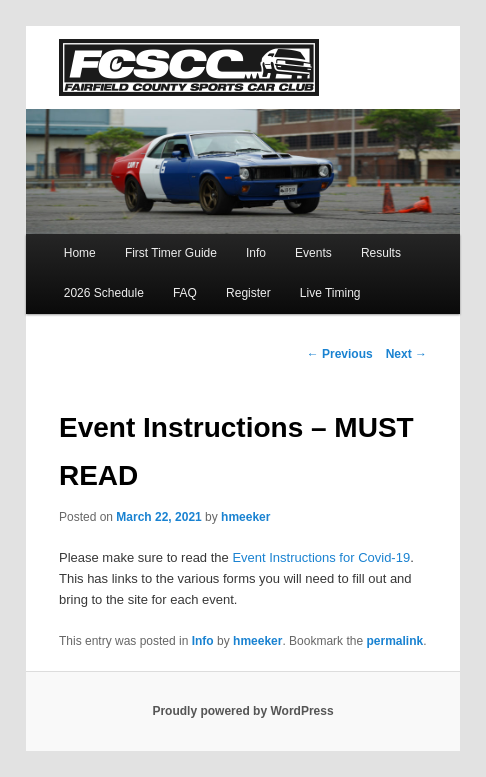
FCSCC (189, 67)
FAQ (185, 293)
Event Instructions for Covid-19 (321, 557)
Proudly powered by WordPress (242, 711)
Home (80, 253)
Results (381, 253)
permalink (394, 641)
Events (313, 253)
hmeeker (245, 517)
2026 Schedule (104, 293)
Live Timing (330, 293)
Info (256, 253)
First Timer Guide (171, 253)
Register (248, 293)
